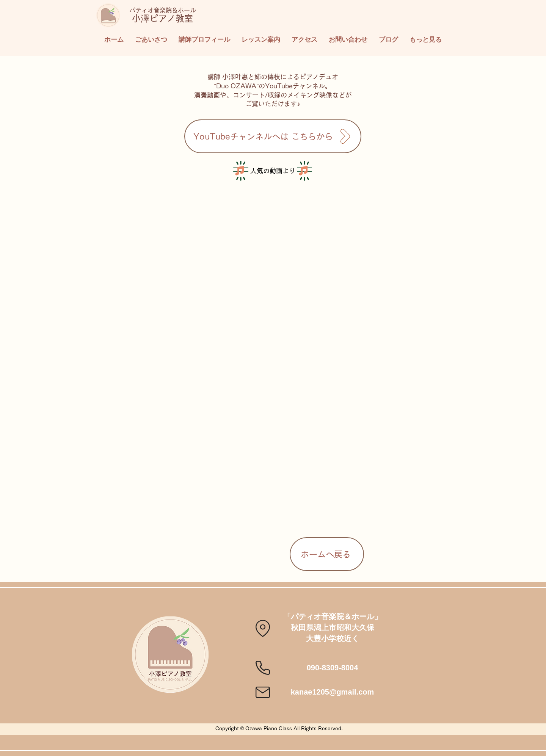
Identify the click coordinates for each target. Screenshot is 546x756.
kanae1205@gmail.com (333, 692)
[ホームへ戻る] (327, 554)
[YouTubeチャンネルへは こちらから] (273, 136)
